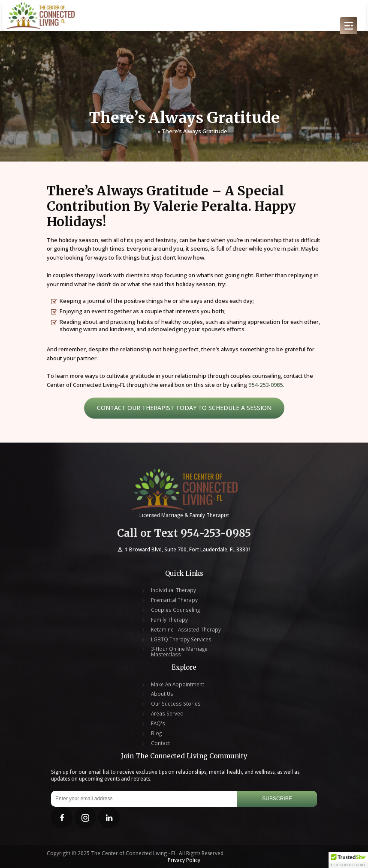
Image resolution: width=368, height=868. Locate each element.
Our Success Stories (176, 704)
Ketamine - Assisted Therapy (186, 630)
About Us (162, 694)
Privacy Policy (184, 860)
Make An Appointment (178, 684)
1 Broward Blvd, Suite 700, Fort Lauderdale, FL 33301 (184, 549)
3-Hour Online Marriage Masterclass (179, 652)
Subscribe (277, 799)
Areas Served (167, 714)
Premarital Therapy (174, 600)
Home (148, 131)
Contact (160, 743)
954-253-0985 (265, 385)
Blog (156, 733)
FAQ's (158, 723)
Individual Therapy (173, 590)
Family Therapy (169, 620)
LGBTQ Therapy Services (181, 639)
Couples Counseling (175, 610)
